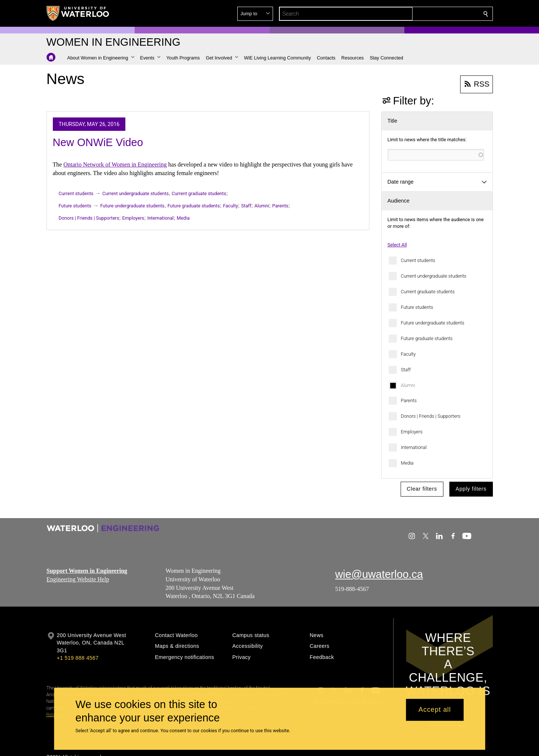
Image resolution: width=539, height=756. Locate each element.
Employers (412, 432)
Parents (409, 400)
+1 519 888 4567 (78, 658)
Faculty (408, 354)
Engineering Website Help (78, 579)
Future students (417, 307)
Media (407, 463)
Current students (418, 260)
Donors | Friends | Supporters (431, 416)
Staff (406, 370)
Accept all (435, 710)
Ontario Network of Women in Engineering (115, 164)
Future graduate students (427, 338)
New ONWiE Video (98, 142)
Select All (397, 245)
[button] (432, 14)
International (414, 447)
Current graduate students (428, 292)
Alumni (408, 385)
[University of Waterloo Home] (78, 13)
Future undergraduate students (433, 323)
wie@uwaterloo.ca (379, 574)
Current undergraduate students (434, 276)
